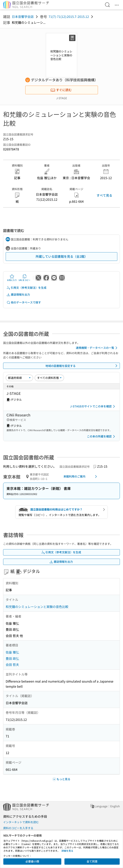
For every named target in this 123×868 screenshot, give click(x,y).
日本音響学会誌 (23, 16)
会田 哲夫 (12, 665)
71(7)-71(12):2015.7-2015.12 (69, 16)
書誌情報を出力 (18, 295)
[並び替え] (19, 378)
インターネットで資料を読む (21, 822)
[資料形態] (49, 378)
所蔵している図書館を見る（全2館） (62, 256)
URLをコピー (24, 278)
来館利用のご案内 (81, 477)
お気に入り (12, 278)
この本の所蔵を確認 (102, 436)
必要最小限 (32, 861)
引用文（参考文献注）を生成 (26, 288)
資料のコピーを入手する (18, 828)
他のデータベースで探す (24, 302)
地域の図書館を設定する (82, 366)
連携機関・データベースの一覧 (97, 348)
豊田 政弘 (12, 658)
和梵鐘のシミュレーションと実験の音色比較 (37, 607)
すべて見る (104, 195)
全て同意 (92, 861)
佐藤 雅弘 (12, 652)
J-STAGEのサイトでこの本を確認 (93, 406)
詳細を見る (67, 851)
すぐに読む (61, 90)
